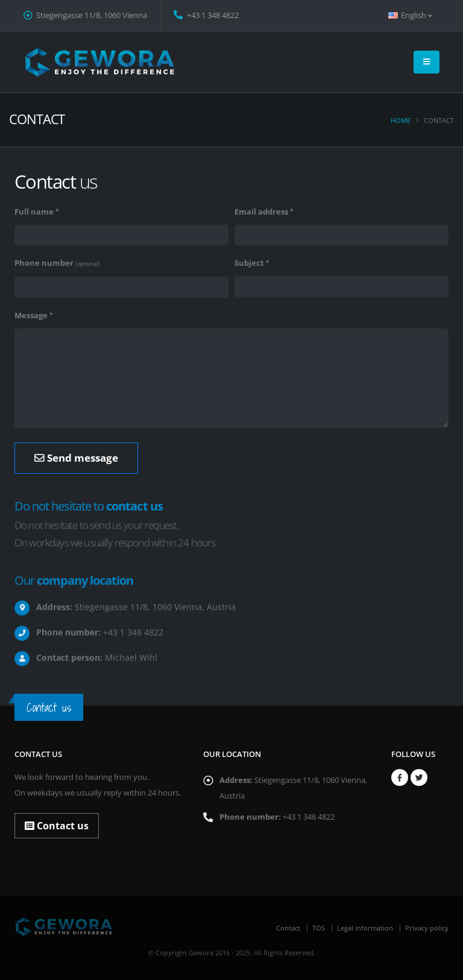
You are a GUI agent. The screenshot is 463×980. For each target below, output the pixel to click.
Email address (261, 212)
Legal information (365, 928)
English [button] (410, 15)
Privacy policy (427, 928)
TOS (319, 928)
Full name (34, 212)
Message (31, 316)
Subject (249, 263)
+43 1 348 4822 (206, 15)
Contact (288, 928)
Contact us (57, 826)
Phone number (57, 263)
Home (401, 120)
